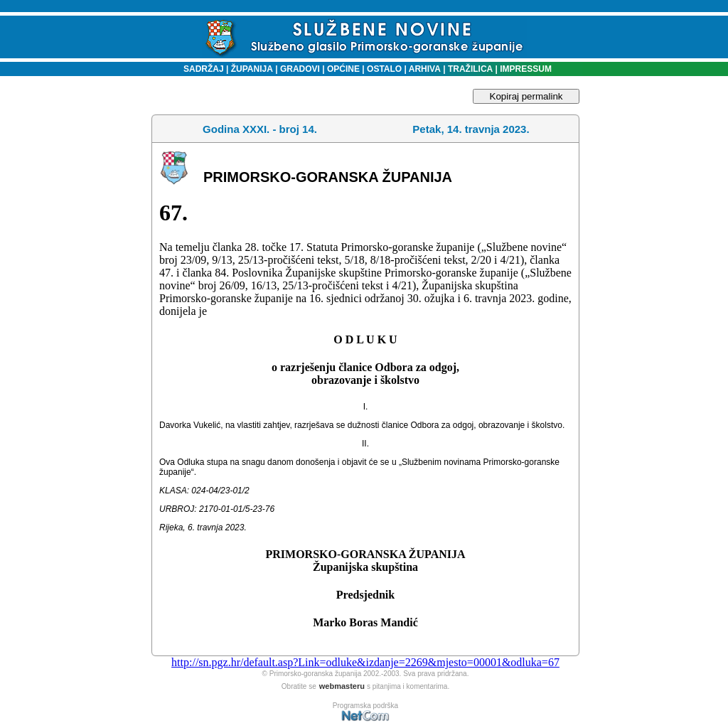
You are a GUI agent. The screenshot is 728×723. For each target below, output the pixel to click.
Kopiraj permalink (526, 96)
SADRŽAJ (200, 69)
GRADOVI (300, 69)
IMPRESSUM (526, 69)
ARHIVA (424, 69)
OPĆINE (343, 69)
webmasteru (342, 686)
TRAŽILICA (470, 69)
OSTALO (384, 69)
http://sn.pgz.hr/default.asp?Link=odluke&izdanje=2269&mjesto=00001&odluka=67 (365, 662)
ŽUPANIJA (252, 69)
